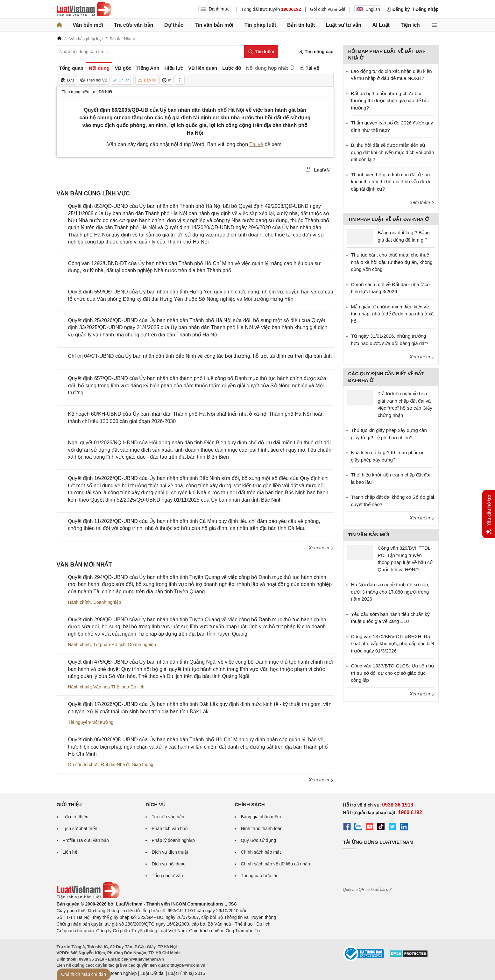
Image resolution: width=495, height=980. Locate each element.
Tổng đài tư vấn (167, 876)
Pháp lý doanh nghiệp (173, 840)
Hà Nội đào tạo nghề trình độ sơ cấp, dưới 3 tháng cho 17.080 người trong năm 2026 (390, 592)
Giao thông (142, 765)
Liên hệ (70, 852)
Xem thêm (321, 548)
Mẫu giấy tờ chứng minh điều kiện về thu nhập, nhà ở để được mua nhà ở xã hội (392, 314)
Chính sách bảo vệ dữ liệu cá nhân (275, 864)
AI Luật (381, 25)
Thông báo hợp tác (259, 876)
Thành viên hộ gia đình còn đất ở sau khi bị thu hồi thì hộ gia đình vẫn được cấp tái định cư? (391, 182)
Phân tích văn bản (170, 828)
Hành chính (80, 602)
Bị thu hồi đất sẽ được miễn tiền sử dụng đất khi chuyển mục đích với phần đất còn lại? (393, 152)
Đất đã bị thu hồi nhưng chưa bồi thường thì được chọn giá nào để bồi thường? (390, 101)
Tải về (256, 144)
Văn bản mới (88, 25)
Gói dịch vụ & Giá (328, 9)
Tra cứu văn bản (134, 25)
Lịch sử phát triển (80, 828)
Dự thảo (174, 25)
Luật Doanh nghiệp (118, 973)
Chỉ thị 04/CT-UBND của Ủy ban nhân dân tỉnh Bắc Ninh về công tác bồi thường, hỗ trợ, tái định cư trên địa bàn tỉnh (200, 356)
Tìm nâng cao (316, 52)
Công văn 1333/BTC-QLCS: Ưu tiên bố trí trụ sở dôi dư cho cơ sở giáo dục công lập (392, 673)
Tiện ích (410, 25)
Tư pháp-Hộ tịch (110, 645)
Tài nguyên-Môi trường (91, 722)
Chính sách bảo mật (261, 852)
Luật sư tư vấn (344, 25)
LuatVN (318, 170)
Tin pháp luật (260, 25)
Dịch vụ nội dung (169, 864)
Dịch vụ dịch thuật (170, 852)
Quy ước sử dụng (258, 840)
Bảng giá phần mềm (261, 817)
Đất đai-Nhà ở (115, 765)
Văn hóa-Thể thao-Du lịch (119, 687)
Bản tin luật (301, 25)
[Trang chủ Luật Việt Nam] (84, 9)
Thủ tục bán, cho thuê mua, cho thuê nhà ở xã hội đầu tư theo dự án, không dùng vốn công (392, 262)
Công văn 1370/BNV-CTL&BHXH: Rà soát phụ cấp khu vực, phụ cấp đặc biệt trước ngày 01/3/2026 (393, 644)
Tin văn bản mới (214, 25)
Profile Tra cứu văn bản (86, 840)
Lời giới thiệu (76, 817)
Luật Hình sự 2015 (187, 973)
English (368, 9)
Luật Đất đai (152, 973)
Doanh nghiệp (107, 602)
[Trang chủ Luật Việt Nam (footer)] (88, 897)
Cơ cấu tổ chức (83, 765)
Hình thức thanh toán (262, 828)
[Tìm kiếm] (261, 52)
